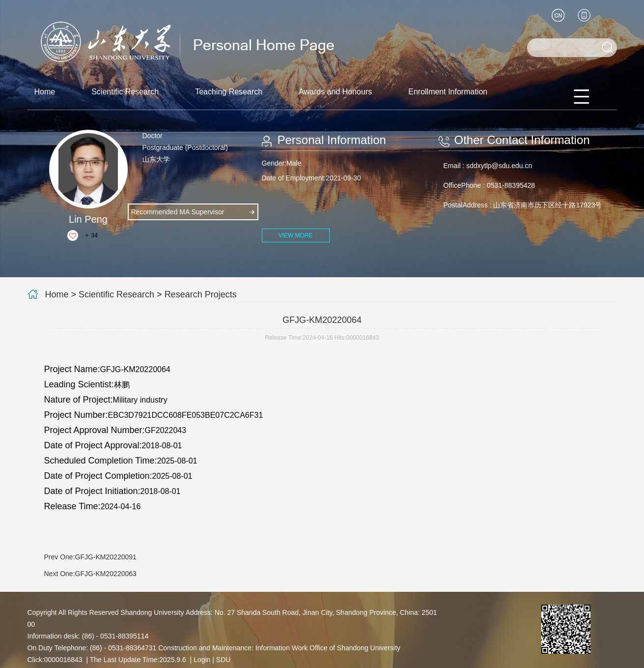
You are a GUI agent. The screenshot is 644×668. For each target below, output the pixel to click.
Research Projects (201, 294)
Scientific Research (125, 92)
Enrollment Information (448, 92)
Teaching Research (229, 92)
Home (45, 92)
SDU (224, 660)
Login (202, 660)
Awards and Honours (335, 92)
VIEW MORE (295, 235)
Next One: (90, 574)
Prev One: (90, 557)
